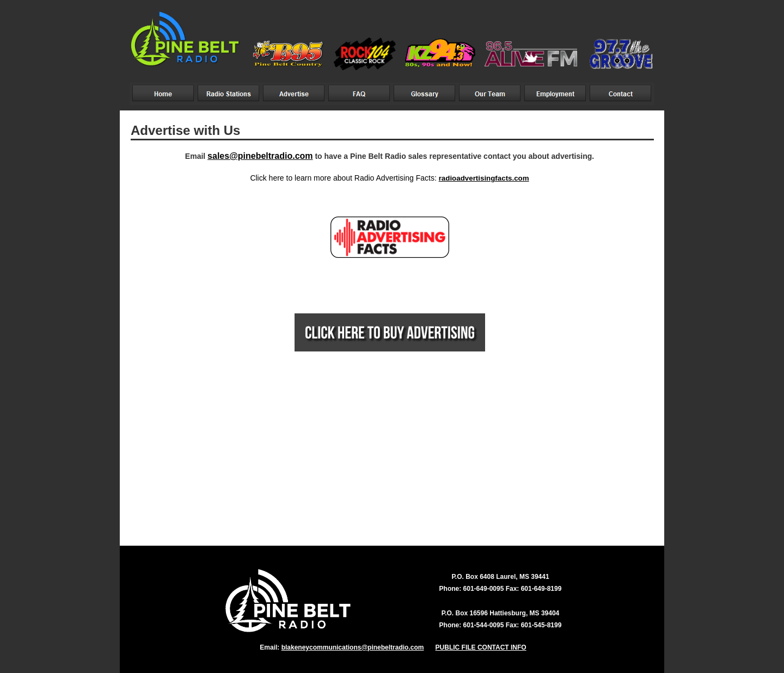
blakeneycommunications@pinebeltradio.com (353, 647)
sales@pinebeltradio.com (260, 156)
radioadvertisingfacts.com (484, 178)
